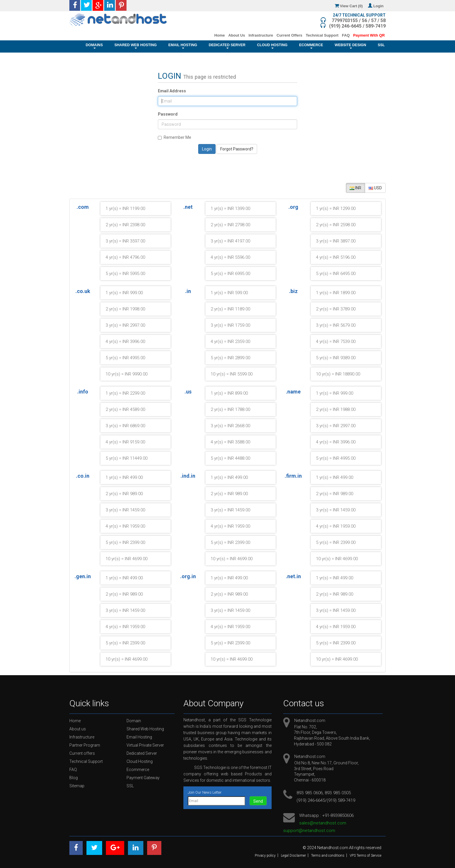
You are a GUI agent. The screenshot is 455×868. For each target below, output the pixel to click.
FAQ (346, 35)
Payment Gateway (143, 778)
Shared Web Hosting (136, 46)
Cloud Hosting (272, 46)
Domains (94, 46)
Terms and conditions (328, 856)
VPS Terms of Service (365, 856)
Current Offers (289, 35)
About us (78, 729)
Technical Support (322, 35)
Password (168, 114)
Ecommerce (311, 46)
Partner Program (85, 745)
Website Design (350, 46)
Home (220, 35)
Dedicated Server (227, 46)
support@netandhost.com (309, 831)
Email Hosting (183, 46)
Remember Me (175, 137)
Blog (74, 778)
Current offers (82, 753)
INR (355, 188)
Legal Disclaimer (293, 856)
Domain (134, 721)
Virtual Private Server (145, 745)
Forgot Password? (237, 149)
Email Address (172, 91)
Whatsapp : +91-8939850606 (326, 815)
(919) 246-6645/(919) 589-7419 (326, 800)
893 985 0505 (338, 793)
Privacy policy (265, 856)
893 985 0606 (310, 793)
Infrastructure (261, 35)
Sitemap (77, 786)
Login (377, 6)
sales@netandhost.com (323, 823)
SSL (381, 46)
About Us (237, 35)
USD (375, 188)
